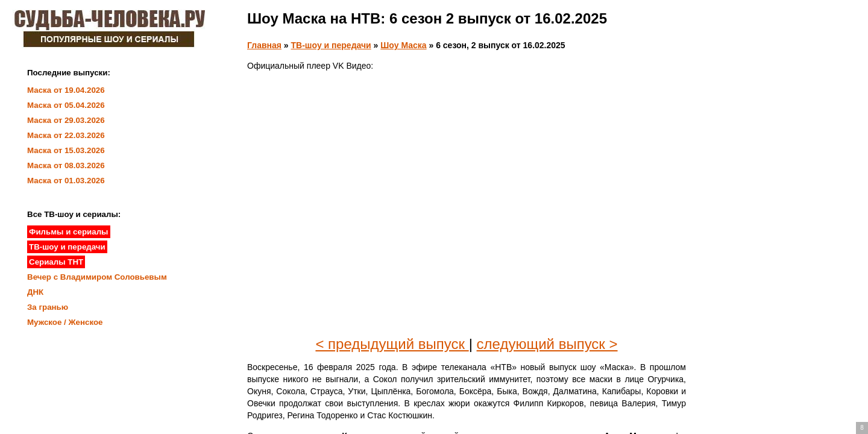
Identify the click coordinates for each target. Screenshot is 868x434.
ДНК (35, 292)
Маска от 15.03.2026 (66, 150)
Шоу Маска (403, 45)
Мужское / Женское (65, 322)
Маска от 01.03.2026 (66, 181)
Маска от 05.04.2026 (66, 105)
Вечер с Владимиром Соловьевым (97, 277)
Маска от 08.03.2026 (66, 165)
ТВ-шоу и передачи (331, 45)
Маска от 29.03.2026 (66, 120)
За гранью (48, 307)
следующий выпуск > (547, 344)
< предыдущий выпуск (392, 344)
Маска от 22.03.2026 (66, 135)
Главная (264, 45)
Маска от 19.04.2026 (66, 90)
